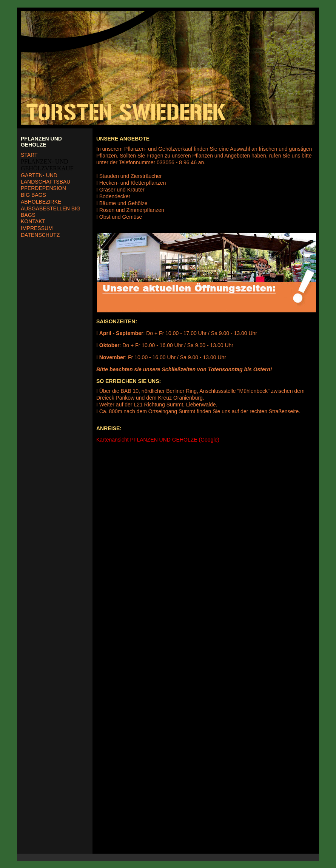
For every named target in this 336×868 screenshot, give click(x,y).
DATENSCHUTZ (40, 235)
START (29, 155)
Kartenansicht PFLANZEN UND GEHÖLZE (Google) (158, 440)
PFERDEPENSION (43, 188)
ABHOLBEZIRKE (41, 202)
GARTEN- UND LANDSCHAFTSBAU (45, 178)
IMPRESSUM (37, 228)
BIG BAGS (33, 195)
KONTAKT (33, 221)
